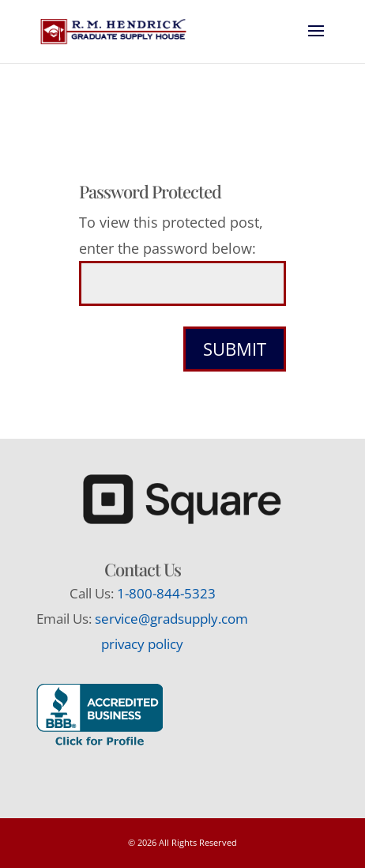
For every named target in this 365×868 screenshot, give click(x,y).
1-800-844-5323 (166, 593)
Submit (235, 349)
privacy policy (142, 644)
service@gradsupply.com (171, 619)
